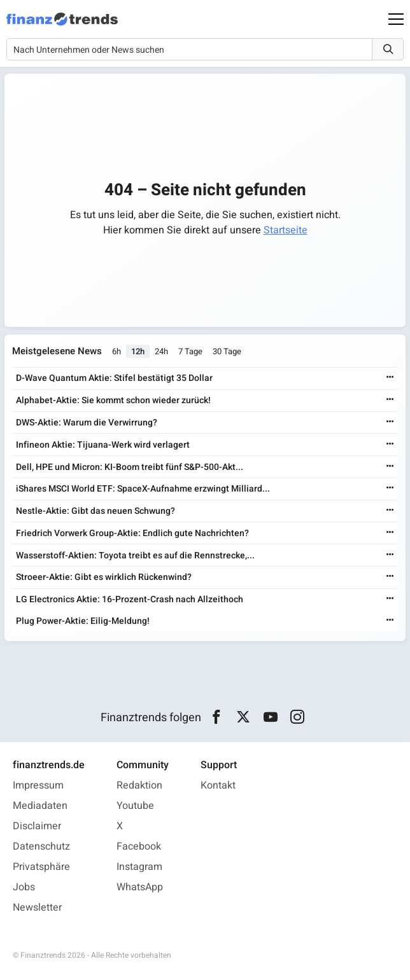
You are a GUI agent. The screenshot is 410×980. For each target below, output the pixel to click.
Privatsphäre (41, 867)
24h (161, 351)
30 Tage (227, 351)
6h (117, 351)
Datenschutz (41, 846)
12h (138, 351)
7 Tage (190, 351)
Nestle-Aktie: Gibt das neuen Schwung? (95, 511)
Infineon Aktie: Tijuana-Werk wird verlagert (103, 445)
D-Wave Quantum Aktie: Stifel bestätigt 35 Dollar (114, 378)
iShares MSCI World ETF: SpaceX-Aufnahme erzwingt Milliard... (143, 489)
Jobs (24, 887)
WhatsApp (140, 887)
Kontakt (218, 785)
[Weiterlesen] (390, 378)
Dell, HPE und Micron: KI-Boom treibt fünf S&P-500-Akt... (130, 467)
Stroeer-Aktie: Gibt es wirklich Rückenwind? (104, 577)
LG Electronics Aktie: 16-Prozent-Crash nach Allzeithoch (130, 599)
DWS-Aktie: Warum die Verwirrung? (87, 423)
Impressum (38, 785)
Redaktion (139, 785)
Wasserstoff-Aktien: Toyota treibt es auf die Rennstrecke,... (135, 556)
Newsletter (37, 908)
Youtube (135, 806)
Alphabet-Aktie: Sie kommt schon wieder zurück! (113, 400)
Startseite (286, 230)
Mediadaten (40, 806)
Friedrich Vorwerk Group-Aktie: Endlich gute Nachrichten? (132, 533)
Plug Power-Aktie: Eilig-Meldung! (83, 621)
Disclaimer (37, 826)
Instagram (139, 867)
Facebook (139, 846)
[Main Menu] (396, 19)
